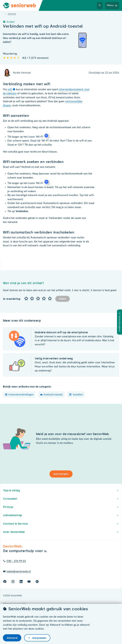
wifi (12, 89)
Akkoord (12, 638)
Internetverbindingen (21, 395)
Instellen (78, 395)
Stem (63, 299)
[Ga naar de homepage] (22, 5)
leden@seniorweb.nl (19, 571)
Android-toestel (53, 395)
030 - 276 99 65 (16, 561)
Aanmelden (61, 474)
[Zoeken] (100, 6)
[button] (26, 299)
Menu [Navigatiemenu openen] (110, 5)
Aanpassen (39, 638)
